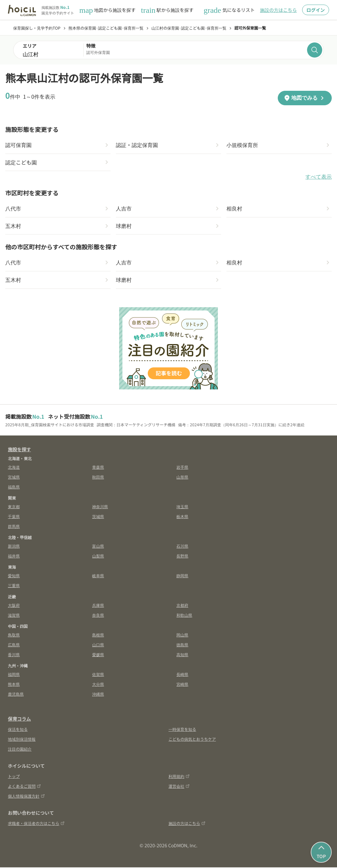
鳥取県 (14, 635)
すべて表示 (319, 177)
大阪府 (14, 606)
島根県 (98, 635)
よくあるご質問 (24, 787)
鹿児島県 (16, 694)
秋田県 (98, 477)
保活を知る (18, 730)
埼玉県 (182, 507)
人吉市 (124, 209)
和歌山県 (184, 616)
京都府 (182, 606)
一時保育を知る (182, 730)
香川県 (14, 655)
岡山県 (182, 635)
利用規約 (179, 777)
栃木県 (182, 517)
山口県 (98, 645)
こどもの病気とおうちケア (192, 740)
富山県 (98, 546)
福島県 (14, 487)
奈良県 (98, 616)
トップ (14, 777)
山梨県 (98, 556)
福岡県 (14, 675)
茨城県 (98, 517)
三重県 (14, 586)
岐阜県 (98, 576)
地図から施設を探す (107, 10)
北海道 (14, 468)
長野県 (182, 556)
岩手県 (182, 468)
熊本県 (14, 685)
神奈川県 (100, 507)
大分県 (98, 685)
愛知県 (14, 576)
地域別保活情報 (22, 740)
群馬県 (14, 527)
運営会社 (179, 787)
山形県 (182, 477)
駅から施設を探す (167, 10)
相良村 (234, 209)
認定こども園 (21, 162)
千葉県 (14, 517)
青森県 (98, 468)
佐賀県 (98, 675)
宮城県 (14, 477)
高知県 (182, 655)
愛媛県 (98, 655)
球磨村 (124, 226)
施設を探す (19, 450)
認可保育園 (18, 145)
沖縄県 (98, 694)
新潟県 (14, 546)
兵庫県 (98, 606)
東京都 (14, 507)
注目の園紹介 (20, 749)
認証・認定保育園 (137, 145)
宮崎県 (182, 685)
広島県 (14, 645)
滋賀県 (14, 616)
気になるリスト (229, 10)
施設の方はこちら (278, 10)
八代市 (13, 209)
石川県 (182, 546)
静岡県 (182, 576)
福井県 (14, 556)
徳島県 (182, 645)
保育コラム (19, 719)
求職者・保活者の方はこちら (36, 824)
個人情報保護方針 (26, 796)
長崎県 (182, 675)
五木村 (13, 226)
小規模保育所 (242, 145)
